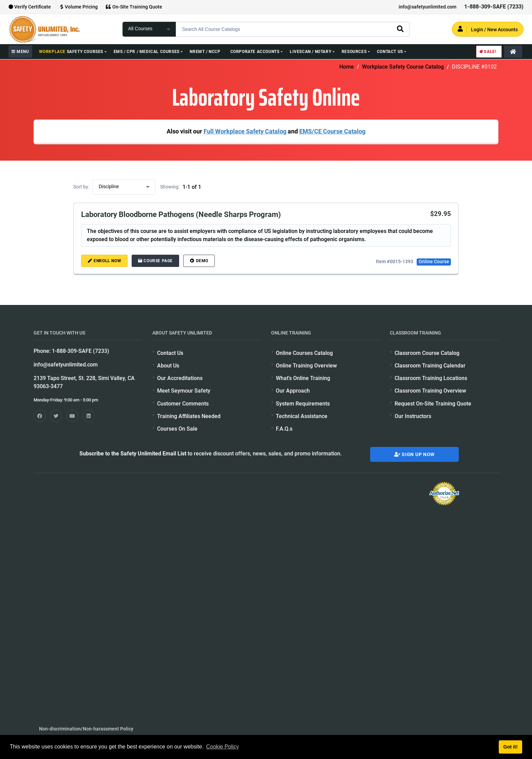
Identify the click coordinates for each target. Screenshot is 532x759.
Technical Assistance (302, 416)
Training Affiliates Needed (189, 416)
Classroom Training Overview (430, 391)
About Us (168, 366)
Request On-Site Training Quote (433, 404)
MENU (20, 52)
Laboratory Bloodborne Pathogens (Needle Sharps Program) (181, 214)
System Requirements (303, 404)
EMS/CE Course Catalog (332, 131)
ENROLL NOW (104, 261)
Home (347, 67)
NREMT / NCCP (205, 52)
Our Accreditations (180, 378)
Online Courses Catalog (304, 353)
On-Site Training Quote (134, 7)
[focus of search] (149, 29)
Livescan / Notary (310, 52)
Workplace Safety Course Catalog (403, 67)
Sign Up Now (414, 454)
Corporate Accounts (255, 52)
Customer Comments (183, 404)
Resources (354, 52)
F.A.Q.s (284, 429)
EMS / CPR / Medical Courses (147, 52)
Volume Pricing (78, 7)
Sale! (488, 52)
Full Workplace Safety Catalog (245, 131)
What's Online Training (303, 378)
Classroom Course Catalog (427, 353)
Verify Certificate (30, 7)
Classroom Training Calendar (430, 366)
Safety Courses (71, 52)
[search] (400, 29)
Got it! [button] (510, 747)
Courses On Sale (177, 429)
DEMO (199, 261)
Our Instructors (413, 416)
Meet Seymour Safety (184, 391)
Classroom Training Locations (431, 378)
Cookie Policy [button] (222, 747)
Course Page (155, 261)
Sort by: (81, 187)
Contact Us (390, 52)
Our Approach (293, 391)
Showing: (170, 187)
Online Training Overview (306, 366)
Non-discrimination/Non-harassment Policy (86, 729)
